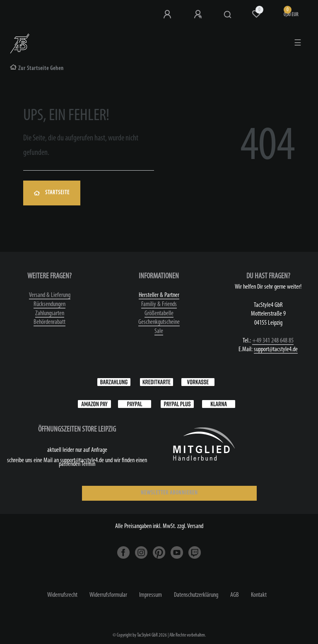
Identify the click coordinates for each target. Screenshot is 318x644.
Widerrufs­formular (108, 595)
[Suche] (228, 15)
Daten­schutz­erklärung (196, 595)
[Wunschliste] (256, 14)
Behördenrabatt (49, 322)
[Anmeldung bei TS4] (168, 14)
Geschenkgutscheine (159, 322)
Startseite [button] (52, 193)
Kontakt (259, 595)
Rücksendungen (49, 304)
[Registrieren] (199, 14)
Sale (159, 331)
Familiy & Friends (159, 304)
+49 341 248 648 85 (273, 341)
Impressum (151, 595)
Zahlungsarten (50, 314)
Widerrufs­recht (62, 595)
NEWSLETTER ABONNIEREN (169, 493)
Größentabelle (159, 314)
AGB (235, 595)
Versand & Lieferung (50, 295)
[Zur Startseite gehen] (37, 69)
